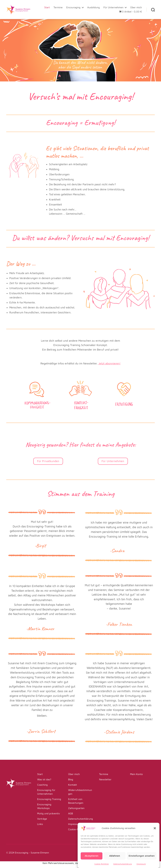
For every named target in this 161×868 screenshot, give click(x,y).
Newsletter (105, 779)
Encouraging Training (49, 799)
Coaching (42, 785)
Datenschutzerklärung (80, 819)
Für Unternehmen (113, 7)
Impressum (74, 824)
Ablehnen (115, 862)
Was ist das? (44, 779)
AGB (71, 813)
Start (47, 7)
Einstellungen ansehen (142, 862)
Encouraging (73, 7)
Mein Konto (136, 774)
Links (40, 824)
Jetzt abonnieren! (109, 363)
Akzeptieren (91, 862)
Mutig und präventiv (49, 813)
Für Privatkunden (48, 461)
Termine (58, 7)
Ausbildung (93, 7)
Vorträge (42, 819)
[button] (155, 834)
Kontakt (73, 785)
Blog (71, 779)
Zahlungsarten (76, 808)
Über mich (136, 7)
